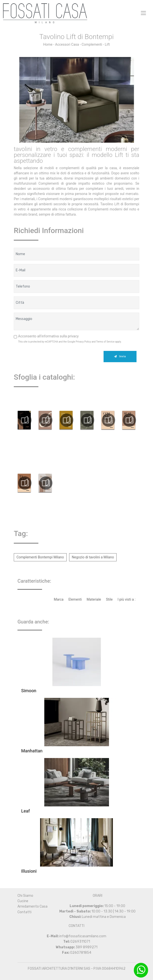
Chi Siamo (25, 896)
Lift (107, 44)
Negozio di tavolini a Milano (93, 557)
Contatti (24, 912)
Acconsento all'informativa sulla (48, 336)
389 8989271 (86, 947)
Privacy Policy (83, 342)
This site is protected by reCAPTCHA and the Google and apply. (70, 342)
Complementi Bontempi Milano (40, 557)
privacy (73, 336)
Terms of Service (105, 342)
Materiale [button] (94, 599)
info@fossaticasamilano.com (83, 936)
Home (48, 44)
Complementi (92, 44)
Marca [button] (59, 599)
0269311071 (80, 942)
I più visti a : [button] (127, 599)
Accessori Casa (67, 44)
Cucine (23, 901)
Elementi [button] (75, 599)
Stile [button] (109, 599)
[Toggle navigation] (144, 13)
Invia (120, 356)
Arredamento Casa (32, 906)
